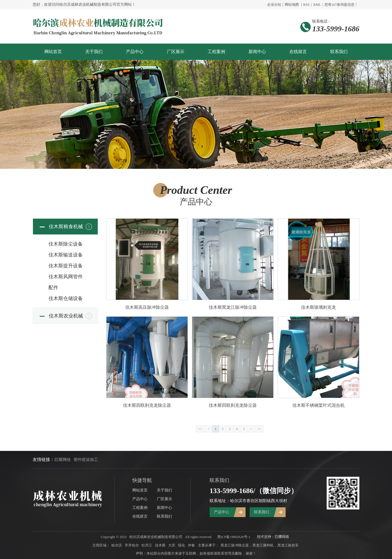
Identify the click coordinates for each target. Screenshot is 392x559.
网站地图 (292, 4)
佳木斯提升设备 (66, 266)
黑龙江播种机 (263, 545)
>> (259, 429)
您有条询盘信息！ (341, 4)
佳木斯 (160, 545)
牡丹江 (147, 545)
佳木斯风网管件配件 (66, 282)
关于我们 (94, 52)
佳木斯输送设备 (66, 255)
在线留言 (298, 52)
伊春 (191, 545)
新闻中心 (257, 52)
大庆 (172, 545)
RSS (306, 4)
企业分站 (274, 4)
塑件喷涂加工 (86, 460)
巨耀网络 (63, 460)
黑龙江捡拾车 (288, 545)
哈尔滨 (117, 545)
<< (200, 429)
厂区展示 (176, 52)
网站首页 (53, 52)
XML (317, 4)
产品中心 (135, 52)
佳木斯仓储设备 (66, 298)
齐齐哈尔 (132, 545)
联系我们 (339, 52)
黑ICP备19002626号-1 (234, 537)
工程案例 (216, 52)
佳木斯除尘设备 (66, 244)
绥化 (182, 545)
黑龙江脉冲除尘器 (235, 545)
